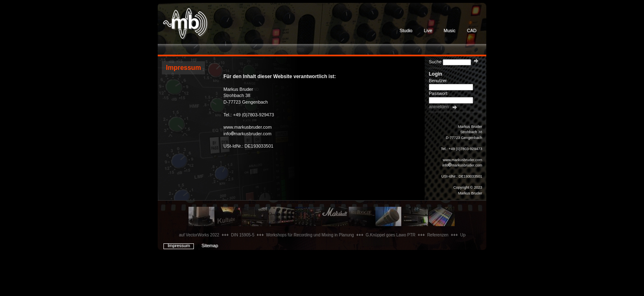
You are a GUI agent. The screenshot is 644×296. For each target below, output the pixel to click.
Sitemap (209, 245)
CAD (472, 30)
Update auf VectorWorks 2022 (194, 235)
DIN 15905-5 (245, 235)
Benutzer (438, 81)
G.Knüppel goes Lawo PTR (393, 235)
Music (450, 30)
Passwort (438, 93)
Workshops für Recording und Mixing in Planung (313, 235)
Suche (435, 62)
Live (428, 30)
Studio (406, 30)
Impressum (179, 246)
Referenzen (440, 235)
